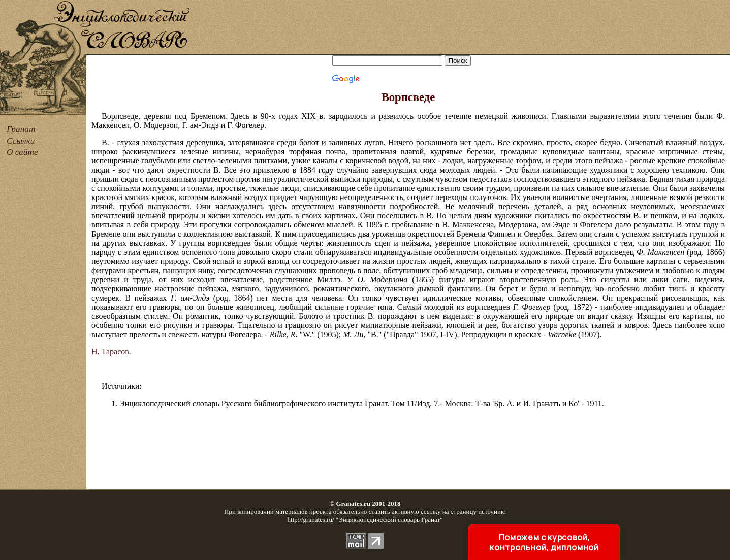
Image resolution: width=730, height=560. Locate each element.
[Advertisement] (461, 28)
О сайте (22, 152)
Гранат (21, 129)
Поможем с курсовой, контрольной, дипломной (544, 542)
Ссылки (21, 141)
